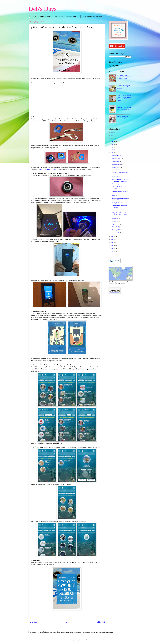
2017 (112, 239)
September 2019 (117, 164)
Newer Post (33, 622)
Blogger (91, 640)
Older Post (101, 622)
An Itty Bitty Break (117, 177)
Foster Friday (116, 184)
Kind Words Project (73, 16)
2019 (112, 153)
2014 (112, 245)
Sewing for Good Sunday (119, 203)
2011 (112, 254)
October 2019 (116, 161)
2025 (112, 135)
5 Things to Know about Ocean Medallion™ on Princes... (120, 180)
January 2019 (116, 233)
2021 (112, 147)
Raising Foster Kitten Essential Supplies (123, 117)
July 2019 (115, 170)
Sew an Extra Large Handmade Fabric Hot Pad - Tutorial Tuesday (124, 77)
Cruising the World (45, 16)
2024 (112, 138)
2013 (112, 248)
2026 (112, 132)
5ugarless (79, 640)
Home (67, 622)
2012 (112, 251)
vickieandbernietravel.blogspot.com (50, 169)
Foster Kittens (59, 16)
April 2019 (115, 224)
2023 (112, 141)
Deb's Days (43, 9)
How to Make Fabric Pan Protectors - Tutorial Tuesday (124, 87)
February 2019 (116, 230)
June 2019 (115, 218)
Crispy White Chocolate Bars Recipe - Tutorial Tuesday (120, 214)
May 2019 (115, 221)
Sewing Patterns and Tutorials (92, 16)
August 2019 (116, 167)
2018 (112, 236)
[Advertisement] (120, 328)
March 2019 (116, 227)
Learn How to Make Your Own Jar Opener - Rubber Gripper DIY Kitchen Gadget (124, 98)
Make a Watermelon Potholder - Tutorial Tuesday (120, 199)
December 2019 (117, 155)
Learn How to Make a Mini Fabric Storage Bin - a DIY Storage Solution (124, 108)
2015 (112, 242)
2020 (112, 150)
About (34, 16)
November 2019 (117, 158)
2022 (112, 144)
